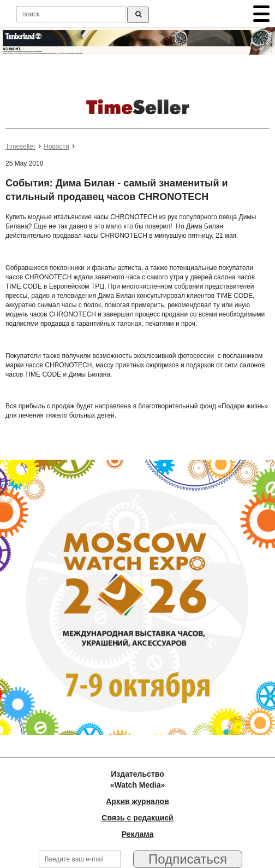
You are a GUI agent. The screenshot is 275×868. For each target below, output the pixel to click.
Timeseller (20, 146)
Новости (56, 146)
